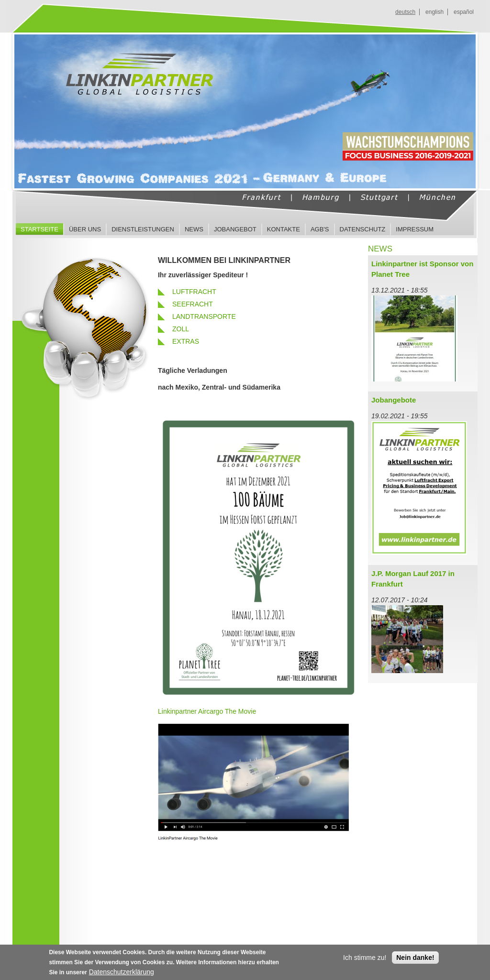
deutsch (405, 12)
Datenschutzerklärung (122, 974)
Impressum (415, 229)
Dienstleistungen (143, 229)
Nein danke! (415, 959)
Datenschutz (363, 229)
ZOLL (181, 329)
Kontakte (284, 229)
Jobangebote (394, 400)
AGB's (320, 229)
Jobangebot (235, 229)
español (464, 12)
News (194, 229)
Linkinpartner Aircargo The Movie (207, 711)
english (434, 12)
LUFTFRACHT (194, 292)
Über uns (85, 229)
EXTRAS (186, 341)
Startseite (39, 229)
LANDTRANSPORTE (204, 316)
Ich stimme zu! (365, 959)
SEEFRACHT (193, 304)
